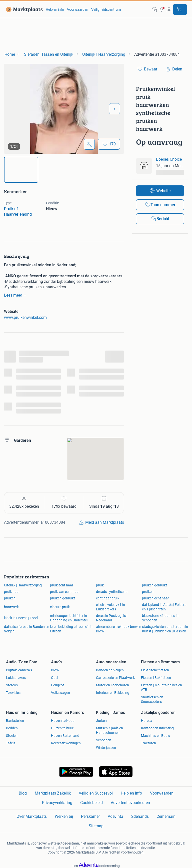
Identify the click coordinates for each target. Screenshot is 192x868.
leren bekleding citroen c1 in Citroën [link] (71, 629)
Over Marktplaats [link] (32, 816)
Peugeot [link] (57, 685)
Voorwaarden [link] (78, 9)
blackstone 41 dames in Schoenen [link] (160, 618)
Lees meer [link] (16, 295)
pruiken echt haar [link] (155, 598)
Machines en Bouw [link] (156, 736)
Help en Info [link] (131, 793)
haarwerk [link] (11, 607)
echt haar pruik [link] (108, 598)
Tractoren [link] (148, 743)
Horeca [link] (147, 721)
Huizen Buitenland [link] (65, 736)
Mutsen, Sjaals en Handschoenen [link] (109, 730)
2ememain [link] (166, 816)
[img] (21, 170)
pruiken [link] (148, 592)
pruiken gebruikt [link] (154, 585)
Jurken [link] (101, 721)
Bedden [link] (12, 728)
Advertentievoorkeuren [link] (130, 803)
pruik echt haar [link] (62, 585)
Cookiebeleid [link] (91, 803)
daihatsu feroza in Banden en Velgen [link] (27, 629)
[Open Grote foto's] (89, 144)
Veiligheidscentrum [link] (106, 9)
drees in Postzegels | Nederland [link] (112, 618)
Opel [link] (54, 678)
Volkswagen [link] (60, 693)
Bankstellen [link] (15, 721)
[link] (23, 9)
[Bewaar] (109, 144)
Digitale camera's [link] (19, 670)
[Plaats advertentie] (180, 9)
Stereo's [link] (12, 685)
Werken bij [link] (64, 816)
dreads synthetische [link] (112, 592)
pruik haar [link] (12, 592)
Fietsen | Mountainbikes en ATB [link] (161, 687)
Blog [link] (23, 793)
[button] (162, 9)
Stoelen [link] (12, 736)
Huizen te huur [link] (62, 728)
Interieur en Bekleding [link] (113, 693)
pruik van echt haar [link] (65, 592)
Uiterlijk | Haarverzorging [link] (23, 585)
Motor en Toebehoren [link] (112, 685)
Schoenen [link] (104, 740)
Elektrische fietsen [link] (155, 670)
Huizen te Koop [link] (63, 721)
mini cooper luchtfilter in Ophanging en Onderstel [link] (69, 618)
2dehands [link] (140, 816)
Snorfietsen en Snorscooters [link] (152, 699)
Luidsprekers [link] (16, 678)
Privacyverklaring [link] (57, 803)
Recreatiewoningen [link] (66, 743)
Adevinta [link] (115, 816)
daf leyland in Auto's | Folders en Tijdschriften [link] (164, 607)
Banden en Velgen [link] (110, 670)
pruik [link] (100, 585)
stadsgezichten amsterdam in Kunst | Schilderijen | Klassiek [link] (165, 629)
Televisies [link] (13, 693)
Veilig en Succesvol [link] (96, 793)
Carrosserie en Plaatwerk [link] (115, 678)
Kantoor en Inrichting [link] (157, 728)
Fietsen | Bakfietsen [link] (156, 678)
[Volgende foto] (114, 109)
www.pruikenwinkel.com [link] (25, 317)
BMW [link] (55, 670)
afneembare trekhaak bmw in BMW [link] (119, 629)
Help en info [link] (55, 9)
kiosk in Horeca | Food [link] (21, 618)
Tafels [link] (11, 743)
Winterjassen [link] (106, 748)
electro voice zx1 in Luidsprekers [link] (110, 607)
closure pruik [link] (60, 607)
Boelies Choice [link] (169, 159)
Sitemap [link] (96, 826)
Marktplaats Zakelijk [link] (53, 793)
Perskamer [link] (90, 816)
